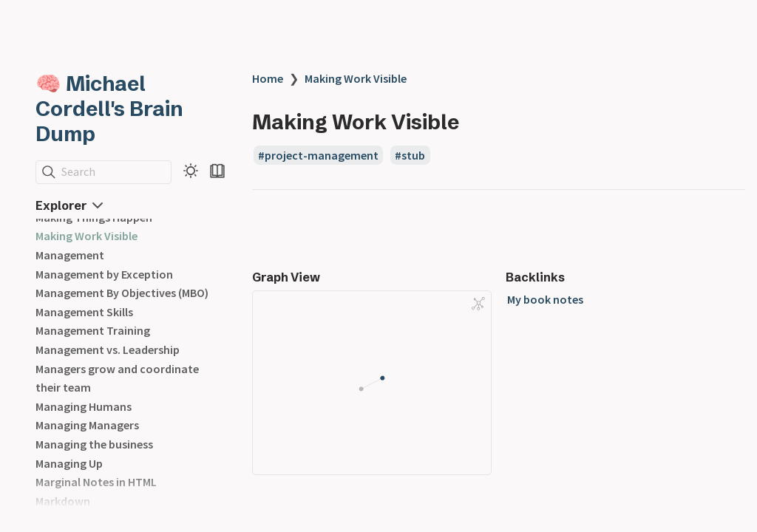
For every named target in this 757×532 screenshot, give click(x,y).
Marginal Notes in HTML (96, 482)
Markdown (63, 501)
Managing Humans (84, 406)
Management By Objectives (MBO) (122, 293)
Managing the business (94, 444)
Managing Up (69, 463)
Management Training (93, 330)
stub (413, 155)
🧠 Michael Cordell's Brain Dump (109, 109)
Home (268, 78)
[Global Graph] (478, 304)
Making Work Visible (86, 236)
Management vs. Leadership (108, 349)
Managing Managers (87, 425)
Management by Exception (104, 274)
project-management (322, 155)
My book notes (545, 299)
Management (70, 255)
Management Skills (84, 312)
